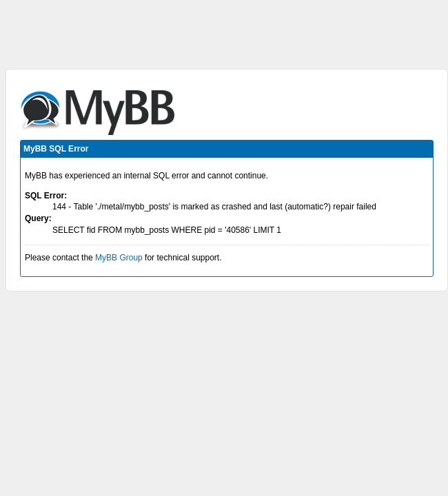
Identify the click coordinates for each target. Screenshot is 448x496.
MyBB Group (119, 258)
